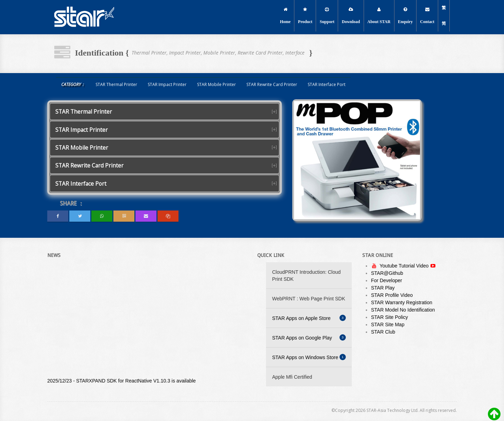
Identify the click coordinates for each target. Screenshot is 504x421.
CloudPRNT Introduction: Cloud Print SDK (307, 276)
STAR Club (383, 332)
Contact (427, 16)
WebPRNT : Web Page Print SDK (309, 299)
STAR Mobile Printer (216, 84)
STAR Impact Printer (167, 84)
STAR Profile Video (392, 295)
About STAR (379, 16)
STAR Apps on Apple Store (309, 318)
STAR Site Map (388, 324)
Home (285, 16)
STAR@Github (387, 273)
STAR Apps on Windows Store (309, 357)
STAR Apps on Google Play (309, 337)
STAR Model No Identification (403, 310)
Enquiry (405, 16)
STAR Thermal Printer (116, 84)
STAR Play (383, 288)
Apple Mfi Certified (292, 377)
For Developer (387, 280)
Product (305, 16)
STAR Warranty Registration (402, 302)
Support (327, 16)
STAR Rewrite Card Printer (272, 84)
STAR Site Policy (390, 317)
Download (351, 16)
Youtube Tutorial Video (405, 266)
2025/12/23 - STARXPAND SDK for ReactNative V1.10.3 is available (121, 382)
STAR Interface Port (327, 84)
